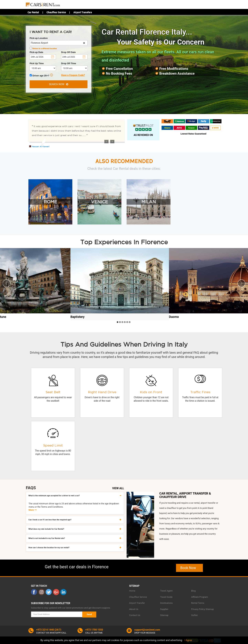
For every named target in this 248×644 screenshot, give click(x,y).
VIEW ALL (118, 488)
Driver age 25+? (41, 75)
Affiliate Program (200, 597)
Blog (193, 591)
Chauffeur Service (56, 12)
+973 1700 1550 (94, 630)
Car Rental (33, 12)
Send (89, 614)
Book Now (189, 568)
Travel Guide (166, 597)
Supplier (164, 609)
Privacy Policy (198, 609)
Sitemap (164, 615)
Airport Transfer (137, 603)
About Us (134, 609)
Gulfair (194, 615)
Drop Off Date (68, 52)
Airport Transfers (83, 12)
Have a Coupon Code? (73, 75)
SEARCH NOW (58, 84)
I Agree (188, 640)
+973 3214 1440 (45, 630)
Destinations (166, 603)
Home (132, 591)
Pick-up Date (36, 52)
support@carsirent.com (147, 630)
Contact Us (135, 615)
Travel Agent (166, 591)
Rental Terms (198, 603)
